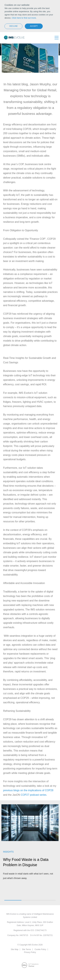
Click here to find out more (24, 18)
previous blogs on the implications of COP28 (28, 790)
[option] (30, 844)
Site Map (14, 949)
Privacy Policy (30, 952)
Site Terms (26, 949)
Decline (14, 26)
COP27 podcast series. (34, 795)
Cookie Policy (40, 949)
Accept (34, 26)
